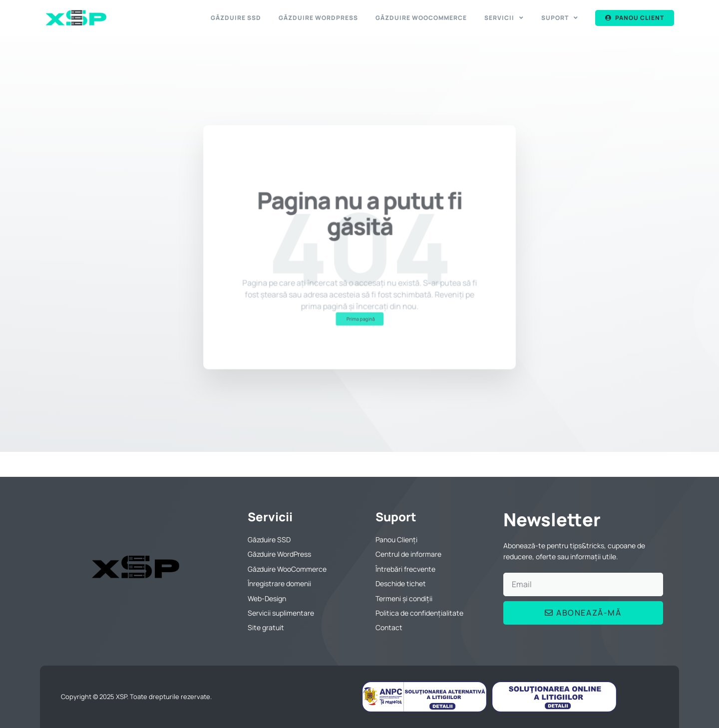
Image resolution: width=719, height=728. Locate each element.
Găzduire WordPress (318, 18)
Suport (560, 18)
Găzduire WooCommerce (421, 18)
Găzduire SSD (236, 18)
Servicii (504, 18)
